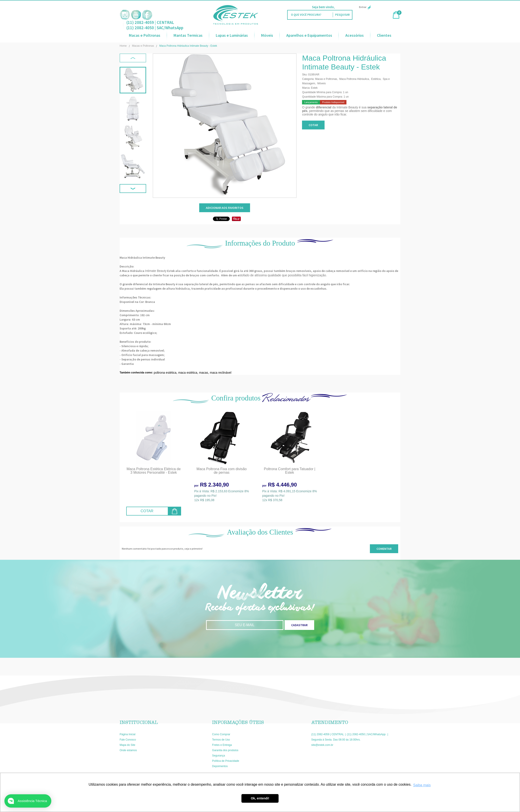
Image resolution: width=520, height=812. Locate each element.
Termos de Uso (221, 740)
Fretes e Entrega (222, 745)
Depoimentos (220, 766)
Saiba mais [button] (422, 785)
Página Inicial (127, 734)
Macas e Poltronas (145, 35)
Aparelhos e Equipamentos (309, 35)
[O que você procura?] (342, 15)
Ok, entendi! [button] (260, 798)
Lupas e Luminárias (232, 35)
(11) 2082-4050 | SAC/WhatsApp (155, 28)
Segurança (218, 756)
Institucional (139, 722)
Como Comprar (221, 734)
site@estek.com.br (322, 745)
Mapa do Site (127, 745)
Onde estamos (128, 750)
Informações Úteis (238, 722)
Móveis (267, 35)
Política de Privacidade (226, 761)
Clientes (384, 35)
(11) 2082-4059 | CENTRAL (150, 22)
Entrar (365, 7)
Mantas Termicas (188, 35)
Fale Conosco (128, 740)
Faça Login (343, 7)
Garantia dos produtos (225, 750)
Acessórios (355, 35)
